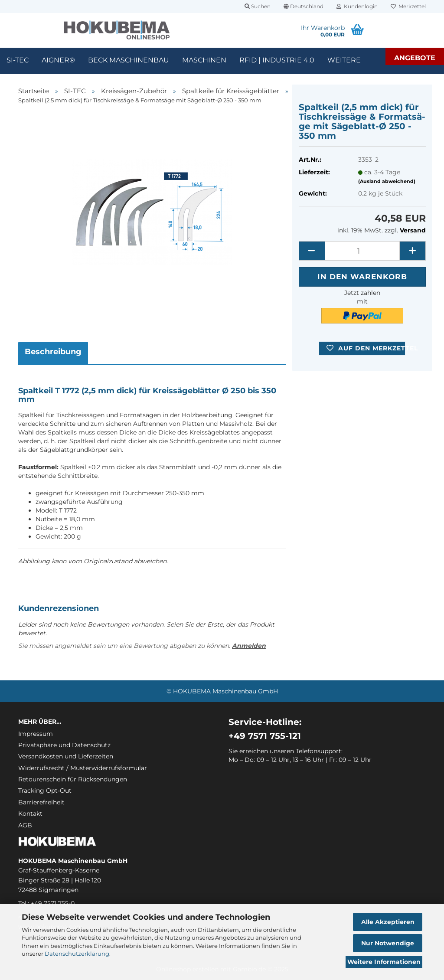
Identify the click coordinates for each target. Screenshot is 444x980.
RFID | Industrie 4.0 (277, 60)
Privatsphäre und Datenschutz (64, 745)
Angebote (415, 58)
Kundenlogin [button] (357, 6)
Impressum (36, 734)
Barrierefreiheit (41, 802)
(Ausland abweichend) (387, 181)
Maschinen (204, 60)
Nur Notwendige (388, 943)
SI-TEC (18, 60)
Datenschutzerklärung (77, 954)
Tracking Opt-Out (45, 791)
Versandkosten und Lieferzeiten (66, 756)
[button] (304, 7)
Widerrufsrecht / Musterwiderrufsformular (83, 768)
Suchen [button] (258, 6)
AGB (25, 825)
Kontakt (30, 813)
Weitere (344, 60)
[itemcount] (362, 251)
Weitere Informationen (384, 962)
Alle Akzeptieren (388, 922)
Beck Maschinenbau (129, 60)
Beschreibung (53, 352)
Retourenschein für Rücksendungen (73, 779)
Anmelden (249, 646)
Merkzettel (408, 6)
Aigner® (58, 60)
